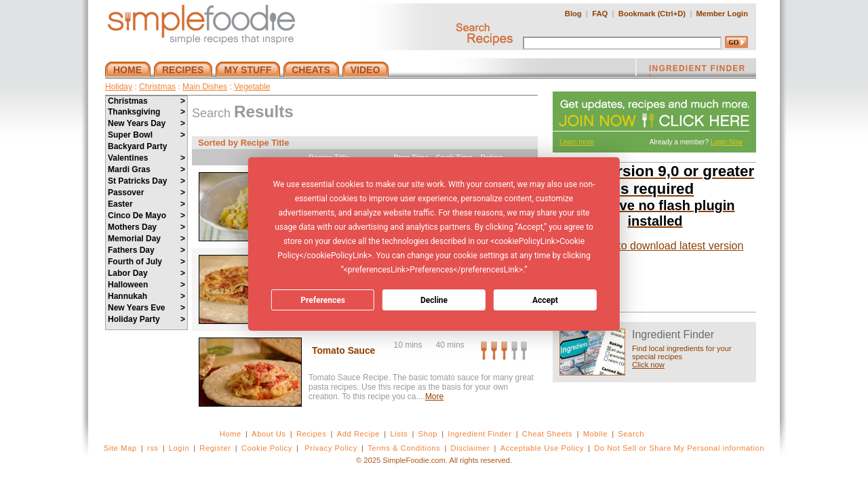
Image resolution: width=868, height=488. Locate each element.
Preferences (323, 300)
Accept (545, 300)
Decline (434, 300)
